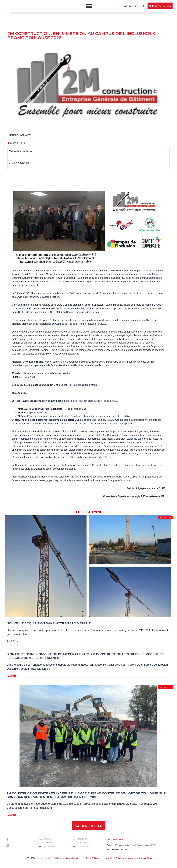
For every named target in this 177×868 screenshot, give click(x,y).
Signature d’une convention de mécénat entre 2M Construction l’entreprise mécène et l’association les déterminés (77, 173)
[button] (167, 152)
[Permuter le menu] (89, 6)
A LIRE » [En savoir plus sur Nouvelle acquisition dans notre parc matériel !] (13, 655)
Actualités (26, 135)
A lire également (21, 163)
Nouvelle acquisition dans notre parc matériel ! (41, 168)
